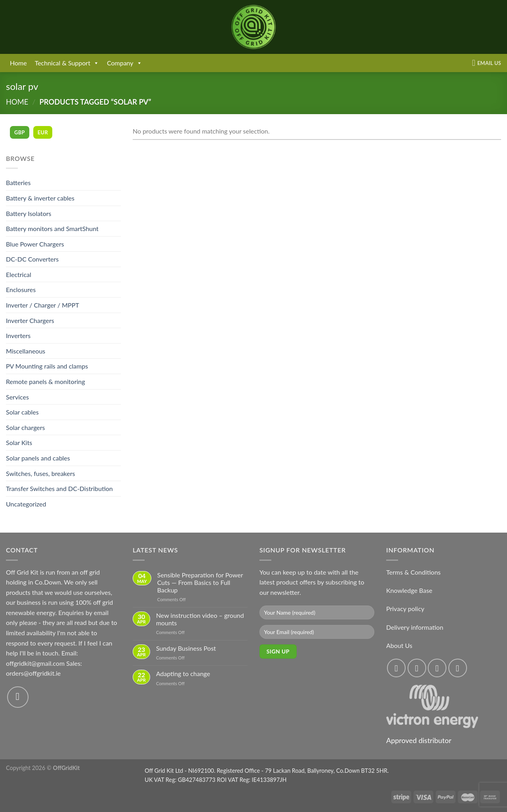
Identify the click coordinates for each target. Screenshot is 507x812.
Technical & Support (67, 63)
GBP (20, 132)
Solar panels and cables (38, 458)
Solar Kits (19, 442)
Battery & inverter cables (40, 198)
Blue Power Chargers (35, 244)
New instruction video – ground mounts (200, 619)
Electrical (19, 274)
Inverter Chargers (30, 320)
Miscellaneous (26, 351)
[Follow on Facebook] (396, 668)
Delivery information (415, 627)
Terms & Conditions (414, 572)
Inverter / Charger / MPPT (43, 305)
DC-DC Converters (32, 259)
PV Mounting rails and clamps (47, 366)
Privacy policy (405, 609)
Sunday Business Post (186, 648)
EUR (43, 132)
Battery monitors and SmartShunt (52, 228)
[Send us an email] (18, 697)
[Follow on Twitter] (437, 668)
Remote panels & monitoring (46, 381)
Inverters (18, 335)
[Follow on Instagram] (417, 668)
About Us (399, 645)
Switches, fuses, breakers (40, 473)
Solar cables (22, 412)
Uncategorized (26, 504)
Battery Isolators (29, 213)
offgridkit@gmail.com (35, 663)
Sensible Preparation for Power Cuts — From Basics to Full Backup (200, 582)
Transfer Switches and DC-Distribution (59, 488)
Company (125, 63)
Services (17, 397)
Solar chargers (26, 427)
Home (18, 63)
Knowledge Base (409, 590)
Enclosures (21, 289)
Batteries (18, 182)
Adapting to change (183, 673)
